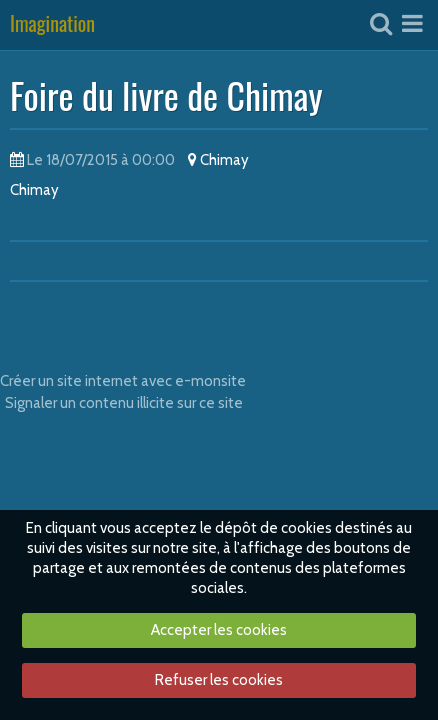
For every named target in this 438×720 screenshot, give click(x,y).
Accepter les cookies (219, 630)
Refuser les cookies (219, 680)
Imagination (52, 25)
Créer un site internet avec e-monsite (123, 381)
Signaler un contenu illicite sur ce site (124, 403)
